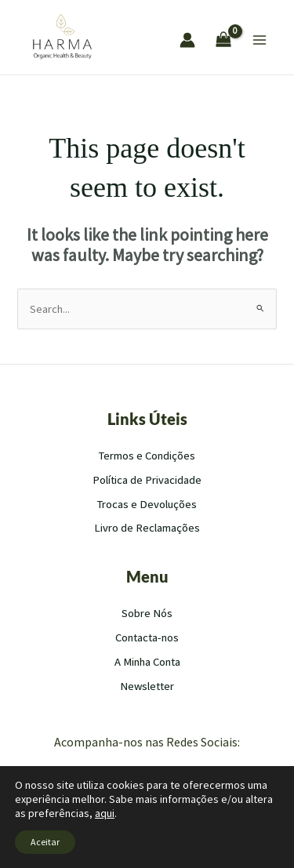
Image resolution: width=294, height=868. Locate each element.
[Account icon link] (187, 40)
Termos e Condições (147, 456)
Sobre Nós (147, 613)
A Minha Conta (147, 662)
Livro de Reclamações (147, 528)
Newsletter (147, 686)
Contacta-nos (147, 637)
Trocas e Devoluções (147, 504)
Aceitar (45, 842)
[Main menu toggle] (260, 40)
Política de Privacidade (147, 480)
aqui (105, 813)
